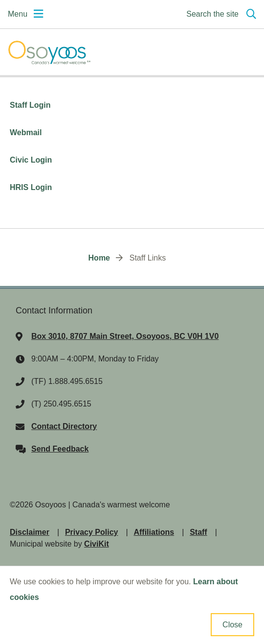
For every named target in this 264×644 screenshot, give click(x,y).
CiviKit (97, 544)
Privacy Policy (92, 532)
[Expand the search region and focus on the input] (219, 14)
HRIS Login (31, 187)
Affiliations (154, 532)
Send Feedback (60, 449)
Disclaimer (30, 532)
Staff (198, 532)
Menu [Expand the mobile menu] (18, 14)
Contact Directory (64, 426)
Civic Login (32, 160)
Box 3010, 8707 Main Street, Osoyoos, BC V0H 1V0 (125, 336)
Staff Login (31, 105)
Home (99, 258)
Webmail (27, 132)
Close (232, 625)
